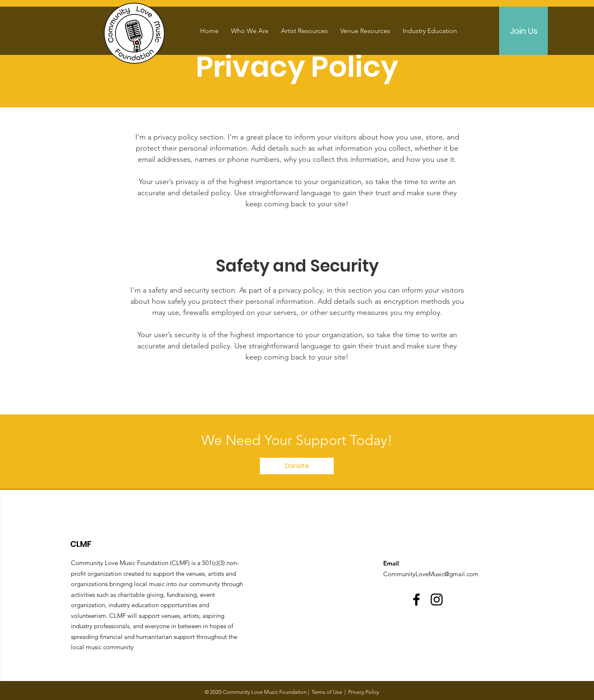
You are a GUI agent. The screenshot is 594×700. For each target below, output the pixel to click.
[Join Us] (523, 31)
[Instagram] (437, 599)
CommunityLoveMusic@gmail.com (431, 574)
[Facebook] (416, 599)
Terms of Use (327, 692)
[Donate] (297, 466)
